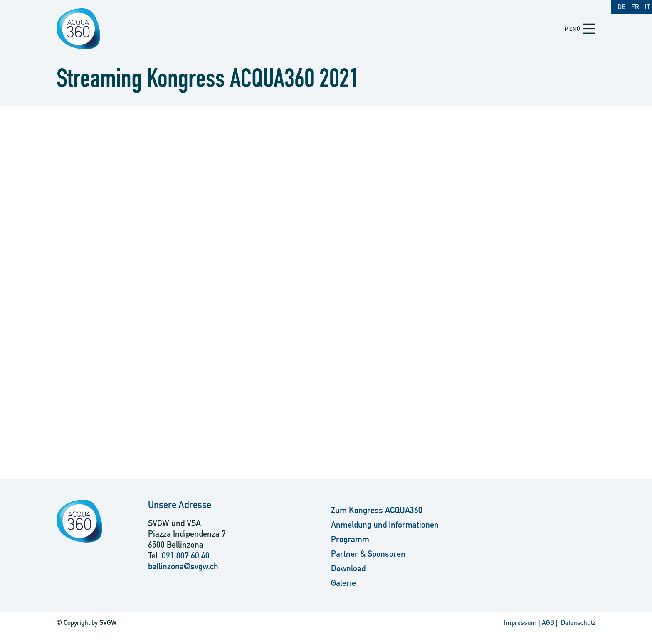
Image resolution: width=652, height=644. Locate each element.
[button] (589, 29)
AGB (548, 623)
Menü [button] (573, 29)
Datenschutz (577, 623)
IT (647, 7)
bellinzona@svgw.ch (183, 566)
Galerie (343, 583)
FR (635, 7)
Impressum (520, 623)
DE (621, 7)
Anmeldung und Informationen (385, 525)
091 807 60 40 (186, 555)
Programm (350, 539)
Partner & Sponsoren (368, 554)
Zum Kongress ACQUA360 (377, 510)
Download (348, 568)
